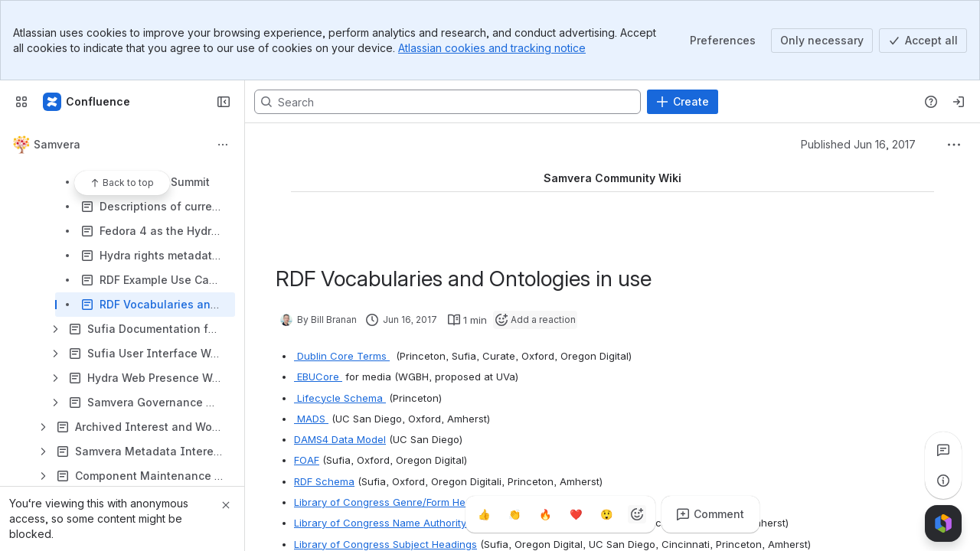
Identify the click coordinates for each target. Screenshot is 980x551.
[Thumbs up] (484, 514)
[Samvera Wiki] (87, 102)
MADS (311, 419)
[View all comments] (943, 450)
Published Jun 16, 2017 (858, 144)
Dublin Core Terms (342, 356)
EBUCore (318, 377)
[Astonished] (606, 514)
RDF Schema (324, 481)
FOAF (307, 460)
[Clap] (514, 514)
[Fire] (545, 514)
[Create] (683, 102)
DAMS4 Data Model (340, 439)
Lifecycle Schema (340, 398)
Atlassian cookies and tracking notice (492, 48)
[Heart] (576, 514)
